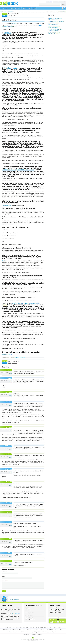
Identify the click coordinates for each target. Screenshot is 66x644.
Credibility (29, 630)
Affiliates (46, 627)
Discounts (62, 630)
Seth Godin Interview (10, 20)
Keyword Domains (55, 632)
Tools (29, 8)
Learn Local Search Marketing (56, 18)
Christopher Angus (27, 634)
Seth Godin (14, 24)
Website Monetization (30, 620)
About (55, 2)
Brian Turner (8, 370)
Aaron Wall (17, 357)
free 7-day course (16, 614)
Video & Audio (41, 630)
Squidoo (4, 261)
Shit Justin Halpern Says (54, 34)
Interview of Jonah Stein (54, 26)
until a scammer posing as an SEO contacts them (18, 170)
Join (49, 2)
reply (11, 374)
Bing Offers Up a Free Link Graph (56, 21)
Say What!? (63, 11)
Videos (34, 8)
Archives (54, 627)
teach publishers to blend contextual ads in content (21, 304)
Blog (7, 8)
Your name (5, 572)
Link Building (28, 608)
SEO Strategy (15, 630)
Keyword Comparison (47, 632)
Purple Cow (8, 33)
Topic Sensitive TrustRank (14, 14)
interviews (23, 357)
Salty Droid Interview (54, 28)
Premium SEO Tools (49, 630)
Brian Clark (9, 469)
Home (3, 8)
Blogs (5, 11)
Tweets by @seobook (14, 599)
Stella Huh (34, 634)
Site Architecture (29, 618)
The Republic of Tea (6, 205)
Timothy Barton (40, 634)
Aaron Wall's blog (11, 11)
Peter (10, 561)
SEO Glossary (26, 627)
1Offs (10, 539)
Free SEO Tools (19, 627)
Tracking (24, 630)
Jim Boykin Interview (54, 20)
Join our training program (7, 608)
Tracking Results (29, 616)
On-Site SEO (28, 610)
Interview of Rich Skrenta (55, 32)
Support (59, 2)
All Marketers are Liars (11, 68)
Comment (5, 581)
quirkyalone (8, 512)
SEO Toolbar (10, 632)
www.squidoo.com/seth (7, 354)
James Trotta (8, 402)
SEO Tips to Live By (13, 16)
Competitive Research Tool (18, 632)
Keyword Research (30, 612)
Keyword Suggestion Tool (36, 632)
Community (18, 8)
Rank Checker (28, 632)
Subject (4, 577)
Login (64, 2)
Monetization (35, 630)
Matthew (9, 378)
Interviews (56, 630)
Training (24, 8)
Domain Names (29, 614)
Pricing (12, 8)
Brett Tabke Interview (54, 23)
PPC (20, 630)
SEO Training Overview (7, 630)
